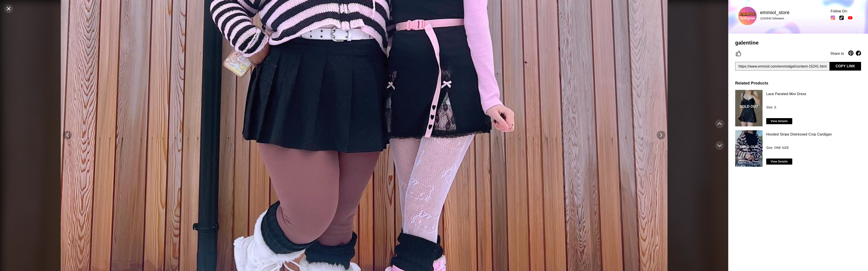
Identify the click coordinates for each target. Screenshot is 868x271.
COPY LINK (845, 66)
